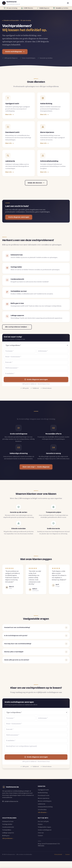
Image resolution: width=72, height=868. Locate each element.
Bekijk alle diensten (36, 183)
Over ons (41, 833)
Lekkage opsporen (8, 833)
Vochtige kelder (7, 824)
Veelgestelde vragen (44, 827)
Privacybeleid (58, 854)
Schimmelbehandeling (45, 807)
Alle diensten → (43, 812)
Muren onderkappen (45, 801)
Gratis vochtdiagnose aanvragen (36, 865)
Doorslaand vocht (44, 795)
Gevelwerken (42, 810)
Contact (40, 836)
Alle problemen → (8, 838)
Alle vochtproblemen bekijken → (17, 327)
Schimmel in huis (8, 821)
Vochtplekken (7, 830)
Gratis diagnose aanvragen (19, 217)
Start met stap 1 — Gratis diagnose (36, 467)
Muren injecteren (44, 798)
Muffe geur (6, 836)
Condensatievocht (8, 827)
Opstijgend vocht (43, 790)
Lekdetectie (42, 804)
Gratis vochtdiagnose (15, 52)
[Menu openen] (68, 3)
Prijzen (40, 824)
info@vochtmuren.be (10, 801)
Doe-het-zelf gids (43, 821)
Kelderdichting (43, 793)
